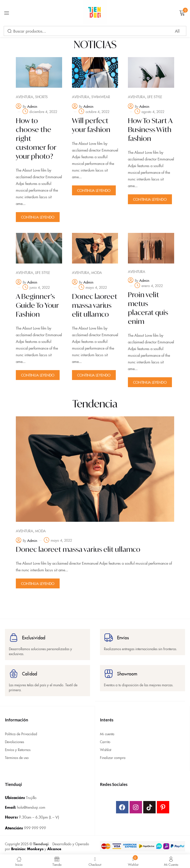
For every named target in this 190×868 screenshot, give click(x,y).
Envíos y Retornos (18, 747)
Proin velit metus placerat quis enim (148, 307)
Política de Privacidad (21, 732)
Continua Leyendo (38, 217)
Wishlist (106, 747)
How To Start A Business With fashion (150, 129)
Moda (97, 271)
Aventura (24, 97)
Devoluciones (14, 739)
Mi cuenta (107, 732)
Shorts (41, 97)
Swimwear (101, 97)
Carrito (105, 739)
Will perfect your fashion (91, 125)
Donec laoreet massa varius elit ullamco (95, 304)
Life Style (155, 97)
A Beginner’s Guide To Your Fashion (37, 304)
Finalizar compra (113, 755)
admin (32, 106)
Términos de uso (17, 755)
